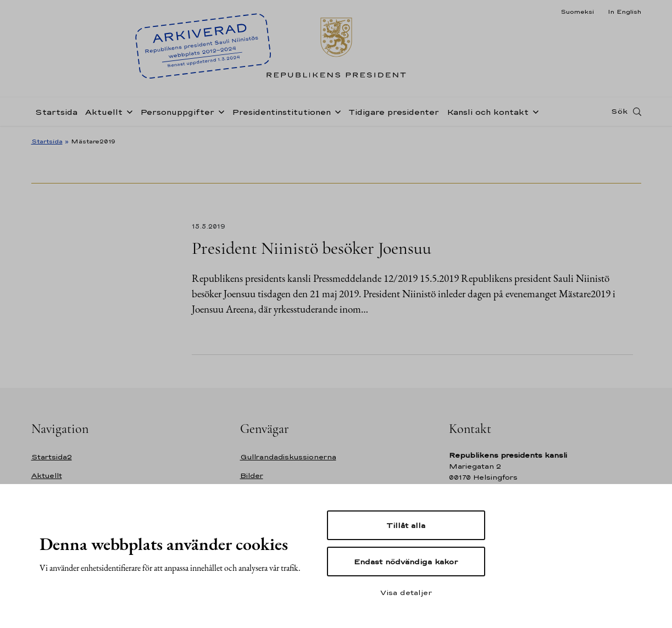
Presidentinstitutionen (281, 112)
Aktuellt (104, 112)
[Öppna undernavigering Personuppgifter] (219, 111)
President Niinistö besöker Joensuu (312, 248)
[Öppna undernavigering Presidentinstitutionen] (336, 111)
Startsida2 (52, 457)
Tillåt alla (406, 525)
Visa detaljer (406, 592)
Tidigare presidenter (394, 112)
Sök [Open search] (619, 112)
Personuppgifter (177, 112)
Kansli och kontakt (488, 112)
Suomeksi (577, 12)
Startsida (56, 112)
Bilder (252, 476)
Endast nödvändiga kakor (406, 562)
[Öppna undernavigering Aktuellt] (127, 111)
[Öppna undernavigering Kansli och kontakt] (534, 111)
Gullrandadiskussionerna (288, 457)
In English (624, 12)
